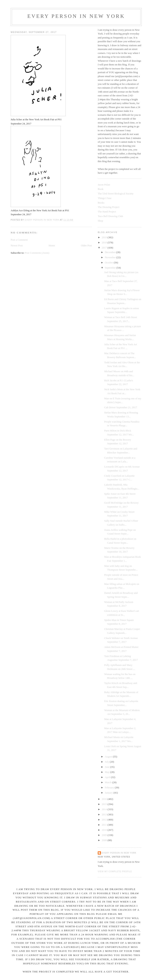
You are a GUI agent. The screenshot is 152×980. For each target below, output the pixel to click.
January (109, 793)
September (111, 268)
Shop (100, 221)
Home (52, 245)
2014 (105, 809)
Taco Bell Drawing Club (110, 216)
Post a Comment (19, 240)
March (109, 782)
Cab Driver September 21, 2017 (121, 407)
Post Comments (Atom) (37, 253)
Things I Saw (105, 198)
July (107, 762)
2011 (105, 825)
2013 (105, 814)
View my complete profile (115, 871)
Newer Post (17, 245)
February (110, 787)
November (111, 257)
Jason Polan (104, 185)
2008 (105, 840)
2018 (105, 242)
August (109, 757)
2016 (105, 799)
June (108, 767)
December (111, 252)
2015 (105, 804)
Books (101, 203)
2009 (105, 835)
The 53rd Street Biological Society (116, 194)
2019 (105, 237)
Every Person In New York (76, 16)
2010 (105, 830)
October (109, 262)
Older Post (86, 245)
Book (101, 189)
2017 (105, 248)
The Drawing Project (109, 207)
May (108, 772)
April (108, 777)
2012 (105, 820)
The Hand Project (107, 212)
